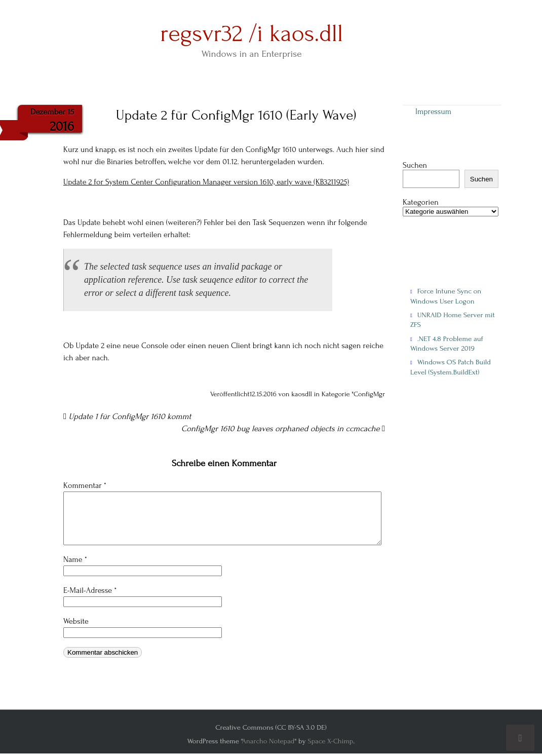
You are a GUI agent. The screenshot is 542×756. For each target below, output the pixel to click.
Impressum (433, 111)
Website (76, 621)
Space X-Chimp (330, 741)
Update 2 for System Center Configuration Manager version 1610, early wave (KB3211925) (206, 182)
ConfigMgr (369, 394)
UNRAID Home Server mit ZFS (453, 320)
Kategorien (421, 202)
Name (75, 559)
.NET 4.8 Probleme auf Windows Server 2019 (447, 344)
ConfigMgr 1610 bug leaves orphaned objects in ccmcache (283, 429)
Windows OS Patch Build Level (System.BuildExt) (451, 367)
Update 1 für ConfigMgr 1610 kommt (127, 417)
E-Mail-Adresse (90, 590)
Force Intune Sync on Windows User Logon (446, 296)
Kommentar (85, 485)
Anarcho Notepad (268, 741)
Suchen (415, 165)
